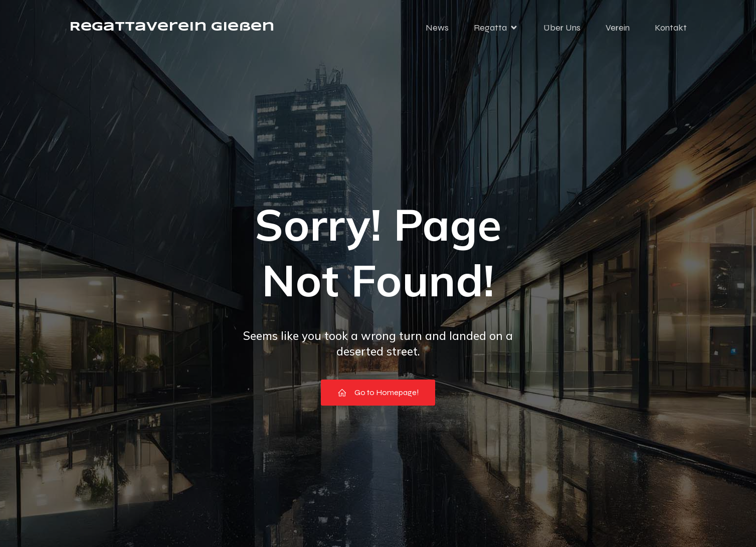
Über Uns (562, 28)
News (437, 28)
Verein (618, 28)
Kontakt (671, 28)
